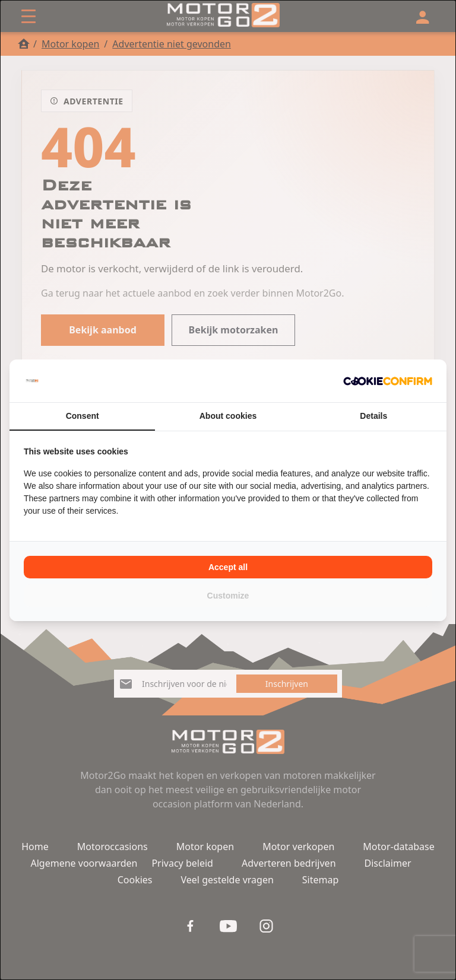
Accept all (228, 567)
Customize (228, 596)
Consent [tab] (83, 416)
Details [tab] (373, 416)
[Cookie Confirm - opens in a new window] (388, 381)
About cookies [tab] (228, 416)
